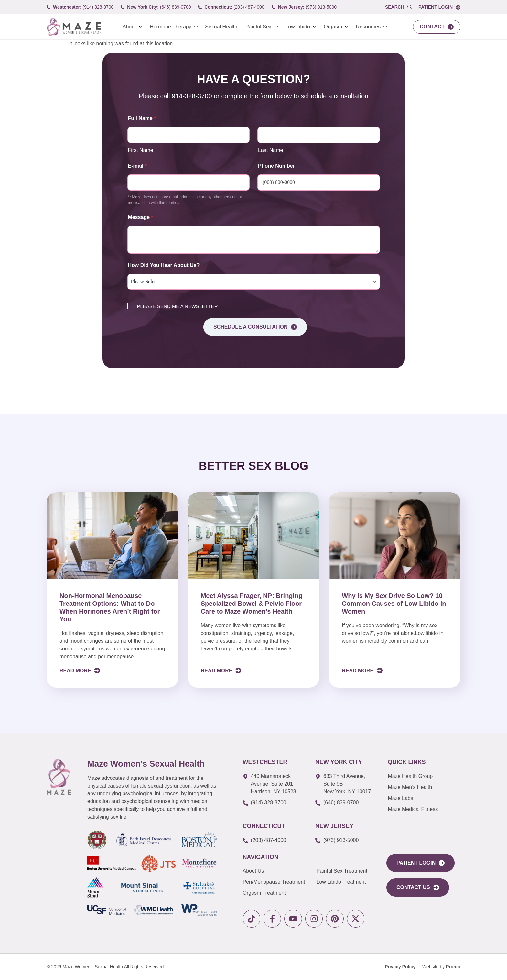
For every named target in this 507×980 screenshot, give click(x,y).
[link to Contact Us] (418, 887)
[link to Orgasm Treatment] (280, 893)
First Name (141, 150)
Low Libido (298, 27)
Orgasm (333, 27)
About (129, 27)
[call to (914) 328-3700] (80, 7)
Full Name (142, 118)
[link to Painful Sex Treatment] (346, 871)
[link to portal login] (421, 863)
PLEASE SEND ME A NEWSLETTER (178, 306)
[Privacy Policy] (400, 967)
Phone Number (276, 166)
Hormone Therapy (171, 27)
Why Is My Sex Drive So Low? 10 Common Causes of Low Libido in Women (394, 604)
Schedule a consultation (255, 327)
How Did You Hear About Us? (164, 265)
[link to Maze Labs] (422, 798)
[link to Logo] (74, 27)
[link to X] (357, 919)
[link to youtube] (294, 919)
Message (141, 217)
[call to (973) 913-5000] (304, 7)
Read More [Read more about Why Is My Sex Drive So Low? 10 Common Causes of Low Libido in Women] (358, 671)
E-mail (137, 166)
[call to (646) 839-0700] (156, 7)
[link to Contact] (437, 27)
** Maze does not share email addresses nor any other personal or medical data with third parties (185, 200)
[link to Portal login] (439, 7)
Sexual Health (221, 27)
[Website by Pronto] (441, 967)
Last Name (270, 150)
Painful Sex (259, 27)
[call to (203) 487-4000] (231, 7)
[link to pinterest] (336, 919)
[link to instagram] (315, 919)
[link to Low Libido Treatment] (346, 882)
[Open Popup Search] (399, 7)
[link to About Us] (280, 871)
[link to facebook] (273, 919)
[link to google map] (274, 784)
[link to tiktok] (252, 919)
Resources (368, 27)
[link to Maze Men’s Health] (422, 776)
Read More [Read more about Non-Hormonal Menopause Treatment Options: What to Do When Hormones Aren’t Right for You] (76, 671)
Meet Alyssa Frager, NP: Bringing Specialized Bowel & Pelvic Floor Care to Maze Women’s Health (252, 604)
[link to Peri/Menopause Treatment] (280, 882)
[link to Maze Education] (422, 809)
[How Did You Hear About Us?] (254, 282)
